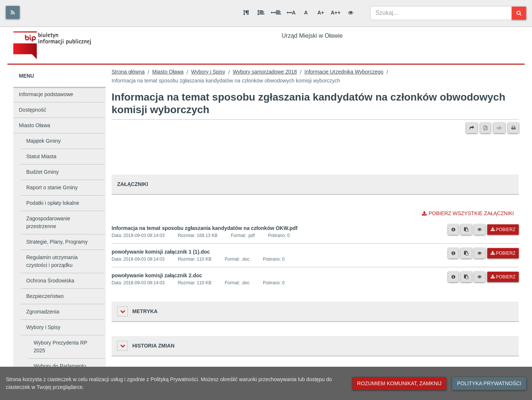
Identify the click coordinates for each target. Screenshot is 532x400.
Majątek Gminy (43, 141)
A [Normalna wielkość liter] (306, 13)
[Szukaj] (519, 13)
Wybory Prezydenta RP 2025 (60, 347)
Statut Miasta (41, 156)
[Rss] (13, 12)
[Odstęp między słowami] (276, 13)
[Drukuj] (513, 128)
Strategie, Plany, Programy (57, 242)
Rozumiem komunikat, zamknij (399, 383)
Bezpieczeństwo (45, 296)
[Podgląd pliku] (480, 230)
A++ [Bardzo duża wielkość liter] (335, 13)
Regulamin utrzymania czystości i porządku (52, 261)
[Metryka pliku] (453, 230)
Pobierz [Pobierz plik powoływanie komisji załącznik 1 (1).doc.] (503, 253)
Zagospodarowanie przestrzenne (48, 222)
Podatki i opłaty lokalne (53, 203)
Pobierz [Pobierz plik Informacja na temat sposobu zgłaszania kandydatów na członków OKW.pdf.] (503, 230)
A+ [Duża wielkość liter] (321, 13)
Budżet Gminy (42, 172)
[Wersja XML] (499, 128)
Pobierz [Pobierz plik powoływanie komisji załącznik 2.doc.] (503, 277)
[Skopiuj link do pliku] (466, 230)
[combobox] (441, 13)
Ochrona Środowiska (50, 281)
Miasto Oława (35, 125)
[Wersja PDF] (485, 128)
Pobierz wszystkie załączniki (468, 213)
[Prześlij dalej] (472, 128)
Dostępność (33, 110)
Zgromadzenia (43, 312)
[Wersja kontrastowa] (351, 13)
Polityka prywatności (489, 383)
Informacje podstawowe (46, 94)
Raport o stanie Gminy (52, 187)
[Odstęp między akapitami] (246, 13)
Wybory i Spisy (43, 327)
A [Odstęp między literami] (291, 13)
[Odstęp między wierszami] (261, 13)
